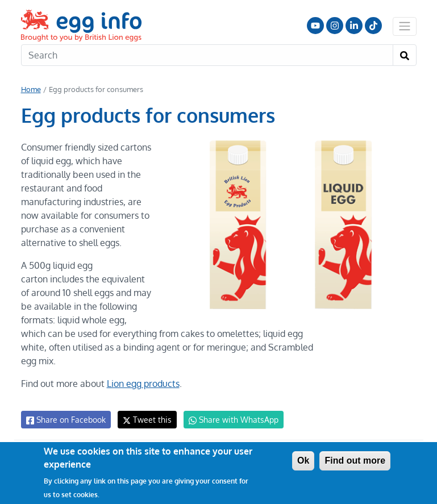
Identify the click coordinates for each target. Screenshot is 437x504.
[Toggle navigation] (405, 26)
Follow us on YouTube (315, 26)
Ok (303, 461)
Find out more (355, 461)
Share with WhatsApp (228, 420)
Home (31, 89)
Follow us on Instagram (335, 26)
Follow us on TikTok (373, 26)
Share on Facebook (65, 420)
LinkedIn (354, 26)
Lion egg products (142, 384)
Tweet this (144, 420)
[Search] (207, 55)
